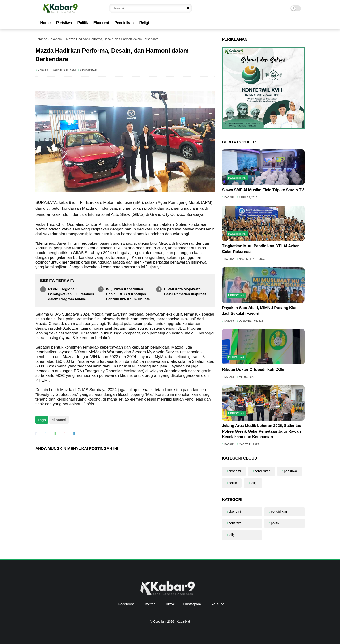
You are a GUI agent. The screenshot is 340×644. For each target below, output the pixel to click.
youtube (218, 604)
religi (254, 483)
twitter (149, 604)
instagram (193, 604)
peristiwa (236, 295)
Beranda (41, 39)
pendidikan (237, 178)
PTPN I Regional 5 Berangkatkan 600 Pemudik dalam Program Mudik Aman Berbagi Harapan (71, 294)
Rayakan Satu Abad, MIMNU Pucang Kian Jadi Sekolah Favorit (260, 311)
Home (44, 23)
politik (233, 483)
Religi (144, 23)
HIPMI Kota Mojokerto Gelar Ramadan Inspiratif (185, 291)
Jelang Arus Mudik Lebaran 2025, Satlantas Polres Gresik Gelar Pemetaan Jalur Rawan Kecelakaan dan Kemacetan (261, 431)
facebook (126, 604)
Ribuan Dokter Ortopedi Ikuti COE (253, 369)
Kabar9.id (183, 621)
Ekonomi (101, 23)
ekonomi (57, 39)
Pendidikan (124, 23)
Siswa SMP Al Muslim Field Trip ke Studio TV (263, 190)
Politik (82, 23)
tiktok (170, 604)
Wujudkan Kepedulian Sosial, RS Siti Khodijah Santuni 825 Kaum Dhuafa (128, 294)
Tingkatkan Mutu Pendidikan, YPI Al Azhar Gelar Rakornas (260, 249)
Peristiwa (64, 23)
